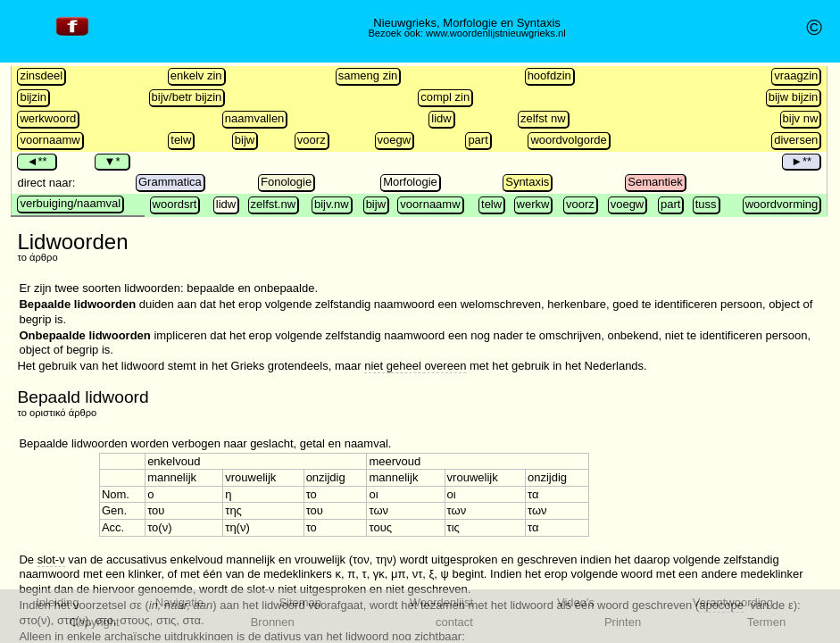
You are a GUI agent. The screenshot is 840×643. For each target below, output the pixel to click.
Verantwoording (733, 602)
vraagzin (796, 75)
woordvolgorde (568, 140)
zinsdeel (41, 75)
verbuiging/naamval (70, 203)
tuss (706, 204)
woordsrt (175, 204)
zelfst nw (543, 118)
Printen (623, 622)
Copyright (95, 622)
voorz (312, 140)
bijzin (33, 97)
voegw (395, 140)
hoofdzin (549, 75)
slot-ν (51, 559)
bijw (245, 140)
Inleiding (57, 602)
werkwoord (48, 118)
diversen (796, 140)
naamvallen (255, 118)
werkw (533, 204)
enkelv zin (196, 75)
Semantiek (655, 182)
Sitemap (300, 602)
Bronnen (273, 622)
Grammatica (170, 182)
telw (181, 140)
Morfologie (410, 182)
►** (801, 161)
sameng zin (368, 75)
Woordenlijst (441, 602)
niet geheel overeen (415, 366)
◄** (36, 161)
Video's (576, 602)
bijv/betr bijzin (187, 97)
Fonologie (286, 182)
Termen (766, 622)
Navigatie (179, 602)
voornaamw (50, 140)
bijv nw (801, 118)
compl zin (445, 97)
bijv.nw (332, 204)
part (478, 140)
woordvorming (782, 204)
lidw (441, 118)
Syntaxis (527, 182)
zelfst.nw (274, 204)
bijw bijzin (794, 97)
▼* (112, 161)
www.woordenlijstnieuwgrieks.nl (496, 33)
